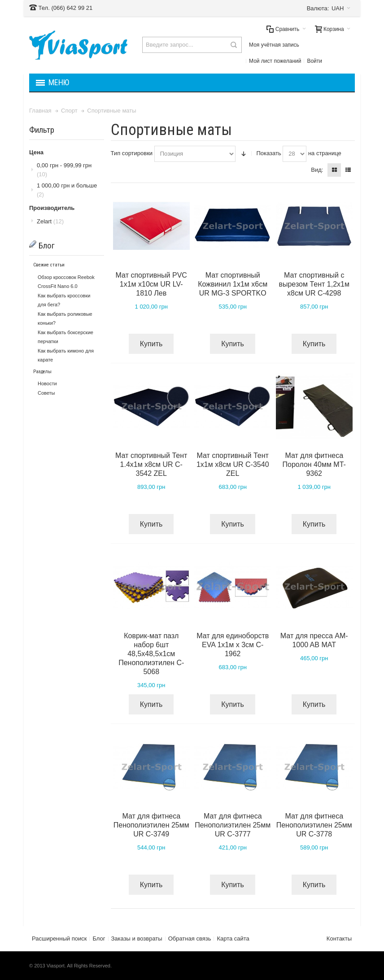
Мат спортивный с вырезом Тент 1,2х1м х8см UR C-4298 (314, 284)
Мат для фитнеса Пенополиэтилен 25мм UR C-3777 (233, 825)
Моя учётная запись (274, 45)
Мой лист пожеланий (275, 61)
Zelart (50, 221)
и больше (67, 190)
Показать (268, 153)
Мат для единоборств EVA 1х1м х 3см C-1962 (233, 645)
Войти (314, 61)
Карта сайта (233, 939)
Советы (46, 393)
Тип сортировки (132, 153)
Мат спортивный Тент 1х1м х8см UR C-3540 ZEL (233, 464)
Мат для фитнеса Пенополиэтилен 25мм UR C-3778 (314, 825)
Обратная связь (190, 939)
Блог (99, 939)
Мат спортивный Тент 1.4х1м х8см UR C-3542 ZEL (151, 464)
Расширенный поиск (59, 939)
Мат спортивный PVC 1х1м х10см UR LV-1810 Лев (151, 284)
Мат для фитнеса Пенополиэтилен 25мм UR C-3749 (151, 825)
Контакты (339, 939)
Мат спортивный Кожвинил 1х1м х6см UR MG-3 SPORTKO (233, 284)
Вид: (317, 170)
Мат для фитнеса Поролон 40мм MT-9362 (314, 464)
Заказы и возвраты (137, 939)
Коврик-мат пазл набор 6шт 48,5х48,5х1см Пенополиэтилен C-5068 (151, 654)
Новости (47, 383)
